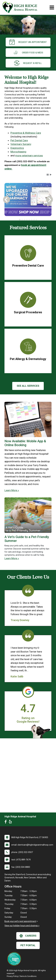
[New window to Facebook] (6, 822)
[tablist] (28, 220)
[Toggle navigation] (52, 7)
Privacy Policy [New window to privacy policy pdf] (12, 976)
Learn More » (12, 490)
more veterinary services (29, 156)
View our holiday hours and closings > (22, 926)
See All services (28, 386)
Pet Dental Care (19, 140)
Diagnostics (17, 148)
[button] (48, 175)
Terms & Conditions (28, 976)
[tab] (20, 220)
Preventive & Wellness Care (26, 133)
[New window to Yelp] (11, 822)
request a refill (28, 63)
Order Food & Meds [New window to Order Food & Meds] (28, 53)
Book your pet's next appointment (20, 921)
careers (28, 936)
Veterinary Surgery (21, 144)
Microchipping (18, 152)
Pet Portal (28, 945)
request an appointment (28, 42)
